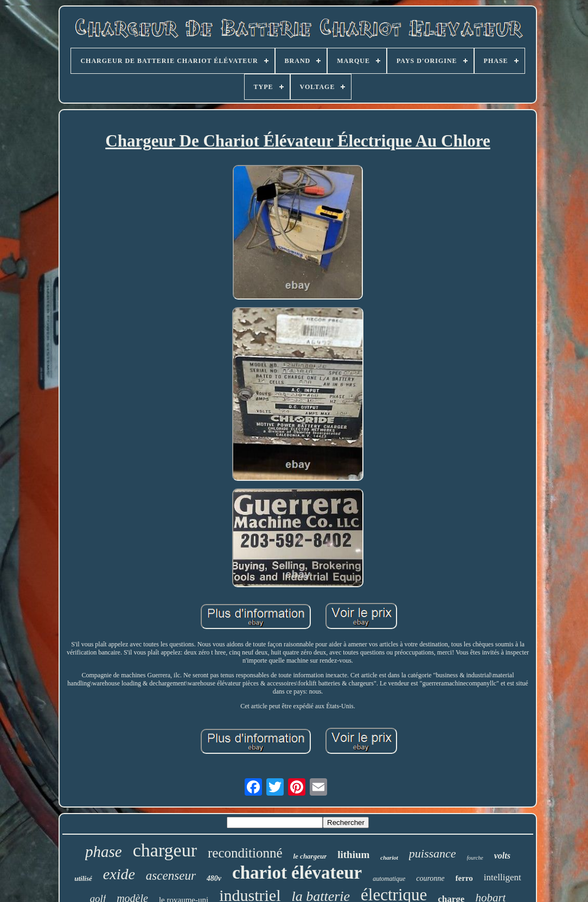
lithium (353, 855)
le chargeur (310, 856)
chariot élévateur (297, 873)
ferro (464, 878)
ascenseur (171, 876)
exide (119, 874)
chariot (389, 857)
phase (104, 852)
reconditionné (245, 853)
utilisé (83, 878)
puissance (433, 853)
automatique (389, 879)
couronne (430, 878)
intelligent (503, 877)
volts (502, 856)
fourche (475, 858)
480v (214, 878)
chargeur (165, 850)
